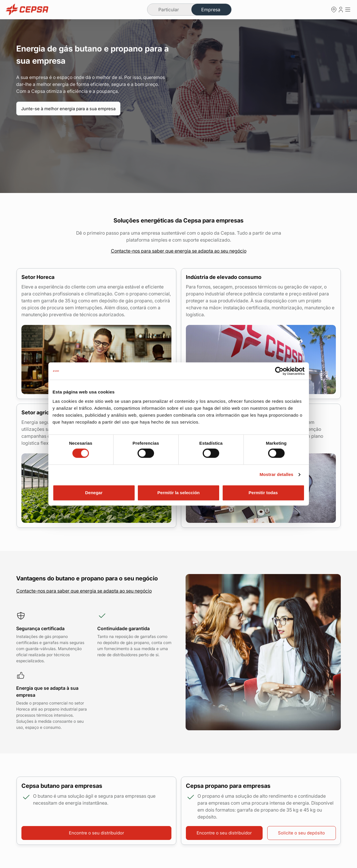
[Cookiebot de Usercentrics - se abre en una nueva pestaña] (279, 371)
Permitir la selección (179, 493)
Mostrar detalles (276, 475)
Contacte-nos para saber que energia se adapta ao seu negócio (179, 251)
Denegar (94, 493)
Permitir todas (263, 493)
